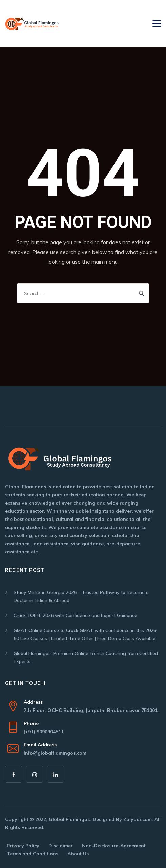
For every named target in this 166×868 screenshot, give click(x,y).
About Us (78, 854)
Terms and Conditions (33, 854)
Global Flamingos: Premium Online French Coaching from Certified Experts (86, 657)
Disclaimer (61, 846)
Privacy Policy (23, 846)
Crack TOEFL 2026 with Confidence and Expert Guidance (75, 615)
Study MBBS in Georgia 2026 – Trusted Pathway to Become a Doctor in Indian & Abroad (81, 596)
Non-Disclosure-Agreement (114, 846)
